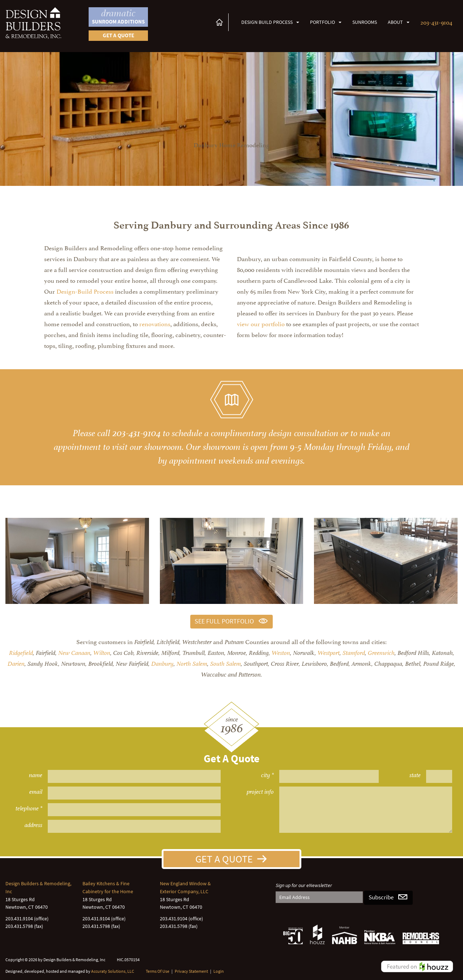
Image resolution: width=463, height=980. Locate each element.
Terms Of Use (158, 971)
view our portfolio (261, 323)
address (33, 825)
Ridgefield (21, 653)
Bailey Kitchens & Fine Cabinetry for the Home (108, 887)
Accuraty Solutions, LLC (113, 971)
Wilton (102, 653)
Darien (16, 664)
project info (260, 792)
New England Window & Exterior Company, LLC (185, 887)
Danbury (162, 664)
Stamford (354, 653)
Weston (281, 653)
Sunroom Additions (118, 16)
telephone (27, 808)
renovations (155, 323)
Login (219, 971)
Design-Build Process (85, 291)
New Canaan (74, 653)
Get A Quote (224, 859)
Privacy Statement (191, 971)
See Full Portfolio (224, 621)
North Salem (192, 664)
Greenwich (381, 653)
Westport (329, 653)
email (36, 792)
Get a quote (118, 35)
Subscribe (381, 897)
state (415, 775)
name (36, 775)
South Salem (226, 664)
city (266, 775)
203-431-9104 (436, 22)
